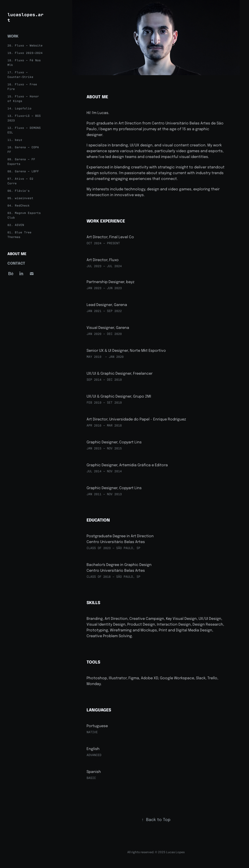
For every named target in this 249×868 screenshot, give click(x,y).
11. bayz (15, 140)
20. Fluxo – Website (25, 45)
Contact (16, 263)
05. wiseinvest (20, 198)
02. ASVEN (16, 225)
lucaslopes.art (25, 17)
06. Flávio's (19, 190)
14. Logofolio (19, 108)
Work (13, 36)
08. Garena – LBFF (23, 171)
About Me (17, 253)
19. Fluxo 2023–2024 (25, 53)
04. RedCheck (19, 205)
